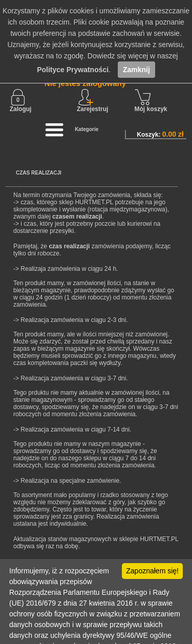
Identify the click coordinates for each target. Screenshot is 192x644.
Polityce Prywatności (73, 70)
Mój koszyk (151, 101)
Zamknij (136, 70)
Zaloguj (21, 101)
